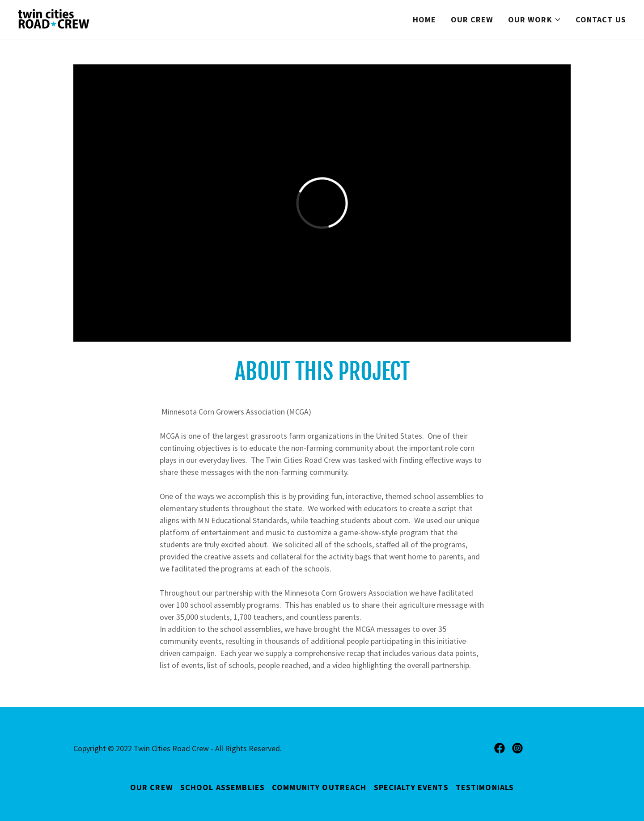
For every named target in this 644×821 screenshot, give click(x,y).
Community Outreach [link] (319, 787)
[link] (54, 19)
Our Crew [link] (472, 19)
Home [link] (425, 19)
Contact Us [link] (601, 19)
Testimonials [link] (485, 787)
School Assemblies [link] (222, 787)
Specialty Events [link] (411, 787)
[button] (535, 20)
